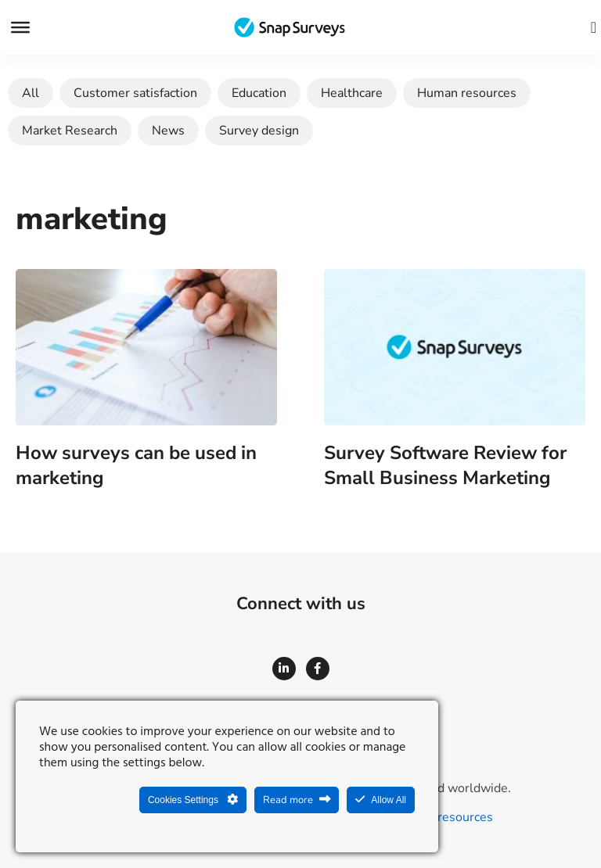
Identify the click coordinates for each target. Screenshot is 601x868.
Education (259, 93)
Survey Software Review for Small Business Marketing (445, 465)
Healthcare (352, 93)
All (31, 93)
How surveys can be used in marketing (136, 465)
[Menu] (20, 27)
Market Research (70, 131)
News (168, 131)
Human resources (467, 93)
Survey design (259, 131)
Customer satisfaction (135, 93)
